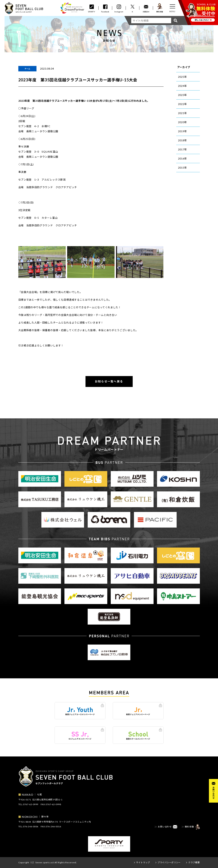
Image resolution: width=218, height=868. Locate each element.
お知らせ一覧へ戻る (109, 381)
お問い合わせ (214, 793)
